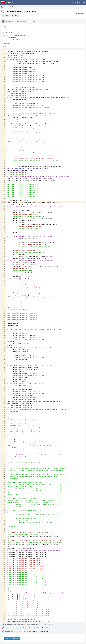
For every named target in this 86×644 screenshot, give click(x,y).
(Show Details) (35, 625)
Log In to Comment (12, 638)
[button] (84, 2)
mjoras (16, 21)
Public (16, 15)
